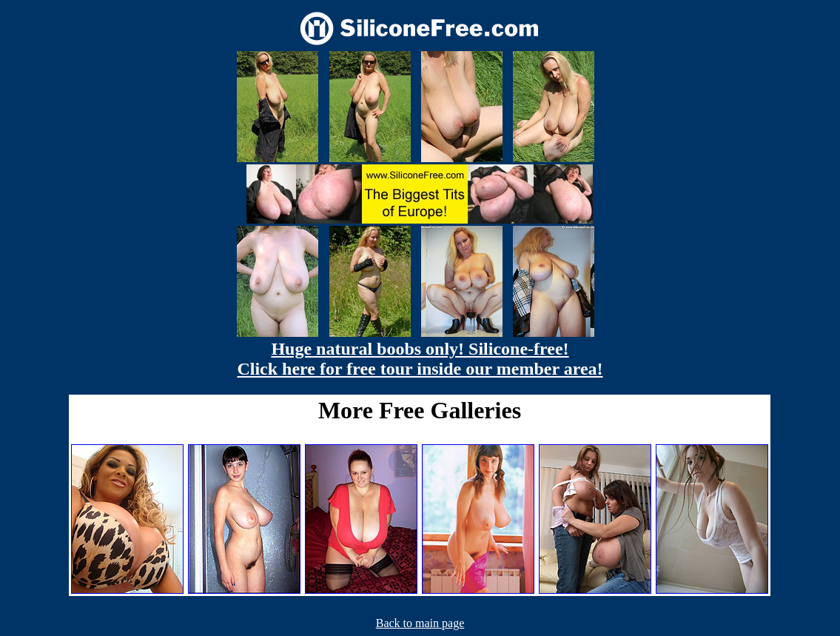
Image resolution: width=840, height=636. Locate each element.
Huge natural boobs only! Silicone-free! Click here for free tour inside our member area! (420, 359)
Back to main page (420, 623)
